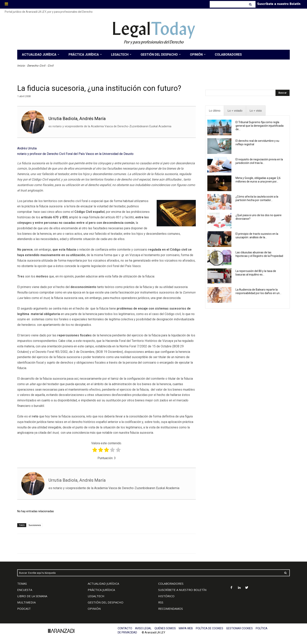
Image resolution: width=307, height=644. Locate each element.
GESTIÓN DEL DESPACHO (106, 602)
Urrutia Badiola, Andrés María (77, 119)
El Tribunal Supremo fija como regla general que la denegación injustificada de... (260, 126)
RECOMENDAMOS (171, 609)
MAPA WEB (186, 628)
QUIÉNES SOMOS (165, 628)
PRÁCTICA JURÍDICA (101, 590)
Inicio (21, 66)
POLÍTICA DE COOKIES (209, 628)
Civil (51, 66)
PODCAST (24, 609)
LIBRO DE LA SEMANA (32, 596)
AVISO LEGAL (143, 628)
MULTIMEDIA (26, 602)
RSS (161, 602)
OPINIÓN (94, 609)
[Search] (251, 4)
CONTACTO (125, 628)
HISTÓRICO (166, 596)
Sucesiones (35, 525)
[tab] (215, 111)
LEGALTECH (96, 596)
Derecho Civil (36, 66)
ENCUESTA (25, 590)
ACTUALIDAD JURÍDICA (103, 583)
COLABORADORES (171, 583)
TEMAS (22, 583)
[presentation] (215, 111)
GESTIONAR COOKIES (239, 628)
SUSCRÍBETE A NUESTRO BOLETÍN (182, 590)
